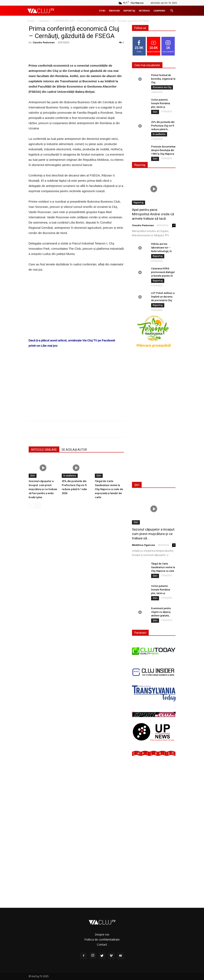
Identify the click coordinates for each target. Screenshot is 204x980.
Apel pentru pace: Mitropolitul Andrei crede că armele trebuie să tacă (153, 214)
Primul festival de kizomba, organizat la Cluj (163, 79)
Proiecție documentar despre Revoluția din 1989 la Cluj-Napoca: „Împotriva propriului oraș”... (163, 154)
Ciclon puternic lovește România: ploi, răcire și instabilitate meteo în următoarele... (163, 107)
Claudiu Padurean (44, 42)
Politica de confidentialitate (102, 939)
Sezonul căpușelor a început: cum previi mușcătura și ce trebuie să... (154, 534)
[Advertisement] (76, 380)
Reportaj (129, 11)
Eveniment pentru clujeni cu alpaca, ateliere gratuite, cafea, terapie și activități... (161, 616)
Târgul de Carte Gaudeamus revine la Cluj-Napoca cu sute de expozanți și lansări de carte (109, 489)
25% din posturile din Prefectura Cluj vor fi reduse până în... (163, 126)
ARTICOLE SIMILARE (44, 450)
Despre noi (102, 934)
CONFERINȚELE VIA (63, 21)
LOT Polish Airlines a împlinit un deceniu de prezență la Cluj (163, 297)
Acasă (31, 21)
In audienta (70, 476)
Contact (102, 944)
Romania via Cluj (162, 87)
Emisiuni (114, 11)
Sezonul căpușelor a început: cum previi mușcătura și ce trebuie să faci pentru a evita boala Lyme (43, 489)
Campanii (159, 11)
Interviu (144, 11)
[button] (172, 11)
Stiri (102, 11)
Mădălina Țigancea (143, 545)
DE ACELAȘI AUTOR (74, 450)
